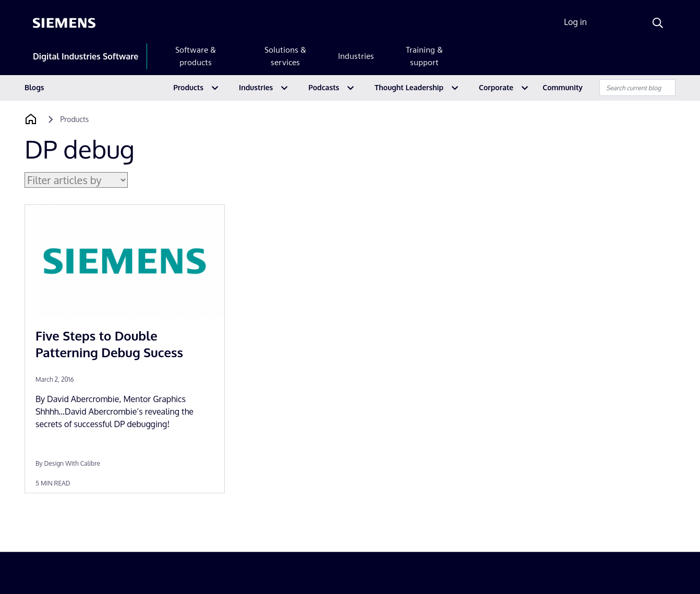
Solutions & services (285, 56)
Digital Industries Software (86, 56)
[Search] (658, 23)
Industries (356, 56)
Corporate (496, 87)
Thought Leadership (409, 87)
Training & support (424, 56)
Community (563, 87)
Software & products (196, 56)
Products (188, 87)
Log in (575, 22)
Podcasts (324, 87)
